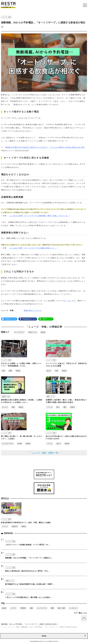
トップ (3, 627)
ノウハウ (50, 407)
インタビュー (73, 608)
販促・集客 (61, 608)
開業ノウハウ (51, 397)
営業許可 (15, 526)
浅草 (3, 371)
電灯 (65, 407)
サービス (5, 407)
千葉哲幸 (23, 608)
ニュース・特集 (6, 17)
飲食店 (43, 332)
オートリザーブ (19, 332)
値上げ (49, 371)
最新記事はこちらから (33, 310)
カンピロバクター (8, 444)
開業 (10, 371)
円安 (57, 371)
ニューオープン (42, 608)
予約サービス (33, 332)
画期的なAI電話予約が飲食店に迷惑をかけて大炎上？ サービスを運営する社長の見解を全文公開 (45, 147)
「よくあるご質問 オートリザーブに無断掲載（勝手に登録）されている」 (39, 216)
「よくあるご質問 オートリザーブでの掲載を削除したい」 (32, 248)
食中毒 (20, 444)
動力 (58, 407)
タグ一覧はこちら (80, 613)
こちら (69, 301)
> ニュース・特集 (13, 627)
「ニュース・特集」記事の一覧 (44, 453)
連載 (31, 608)
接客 (13, 407)
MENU (44, 636)
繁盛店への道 (6, 397)
